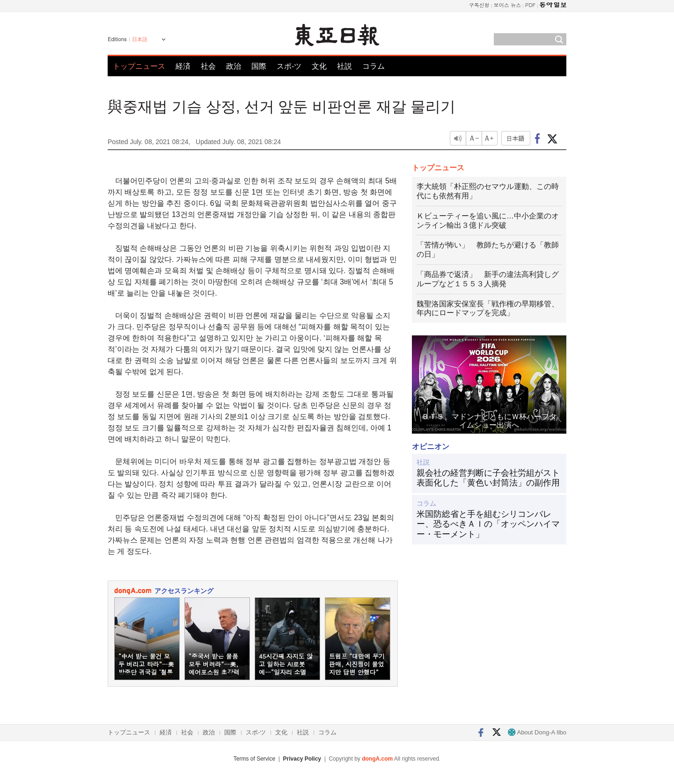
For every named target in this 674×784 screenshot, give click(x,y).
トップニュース (139, 66)
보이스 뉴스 (508, 5)
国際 (259, 66)
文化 (319, 66)
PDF (530, 5)
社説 (344, 66)
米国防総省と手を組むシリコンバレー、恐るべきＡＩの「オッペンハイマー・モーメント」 (488, 524)
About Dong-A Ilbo (537, 732)
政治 (234, 66)
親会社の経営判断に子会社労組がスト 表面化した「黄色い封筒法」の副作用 (489, 478)
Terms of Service (254, 759)
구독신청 (479, 5)
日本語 (140, 39)
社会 (208, 66)
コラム (374, 66)
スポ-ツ (289, 66)
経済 (183, 66)
